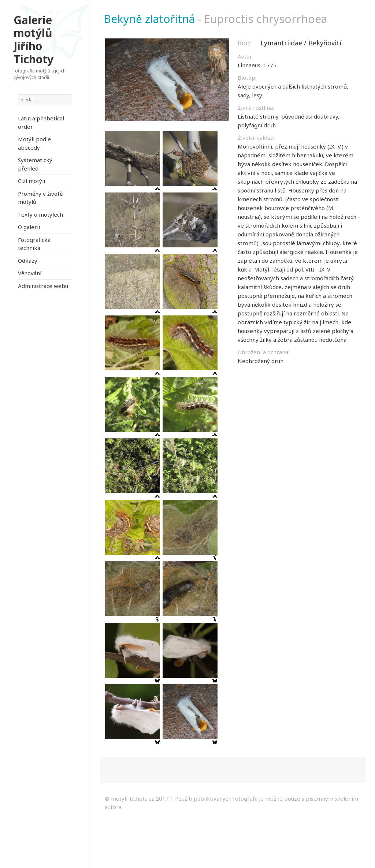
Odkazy (28, 261)
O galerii (29, 227)
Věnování (30, 273)
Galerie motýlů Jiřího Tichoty (34, 40)
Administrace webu (43, 286)
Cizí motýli (31, 181)
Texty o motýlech (40, 214)
